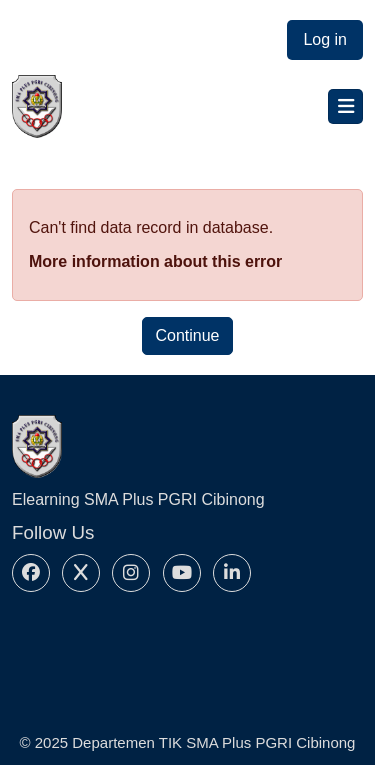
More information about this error (155, 261)
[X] (81, 573)
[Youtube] (182, 573)
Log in (325, 39)
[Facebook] (31, 573)
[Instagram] (131, 573)
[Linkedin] (232, 573)
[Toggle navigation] (345, 106)
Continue (187, 335)
